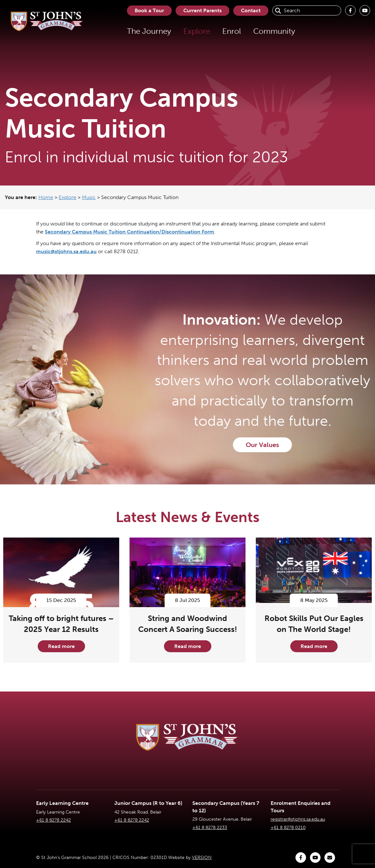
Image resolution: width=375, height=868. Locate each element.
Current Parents (202, 10)
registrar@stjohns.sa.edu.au (298, 819)
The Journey (149, 31)
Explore (197, 31)
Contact (251, 10)
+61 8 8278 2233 (210, 828)
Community (274, 31)
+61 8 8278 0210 (288, 828)
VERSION (202, 858)
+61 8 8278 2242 (53, 820)
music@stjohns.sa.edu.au (66, 251)
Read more (61, 646)
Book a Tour (149, 10)
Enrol (232, 31)
